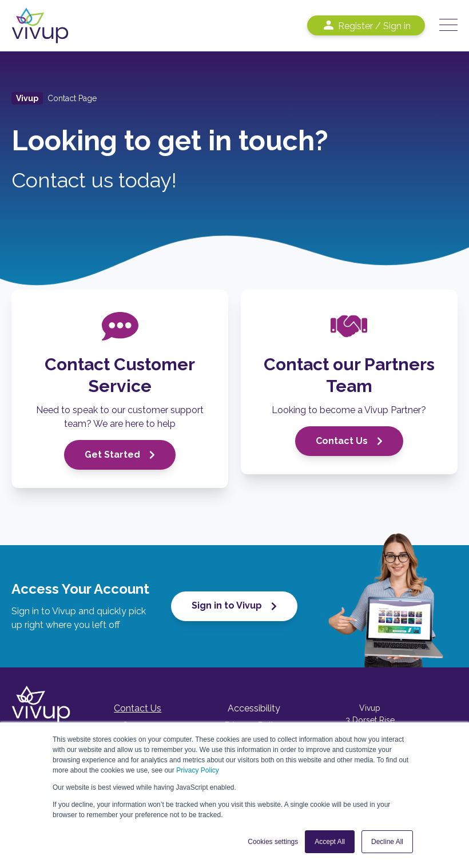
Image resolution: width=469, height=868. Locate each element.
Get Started (120, 455)
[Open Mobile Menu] (448, 26)
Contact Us (349, 441)
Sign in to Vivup (234, 605)
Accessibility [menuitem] (254, 708)
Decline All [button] (387, 842)
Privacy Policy (198, 770)
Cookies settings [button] (273, 842)
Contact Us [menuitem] (138, 708)
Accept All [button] (330, 842)
